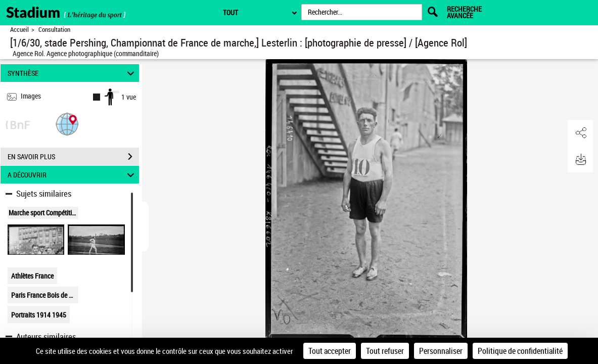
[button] (67, 124)
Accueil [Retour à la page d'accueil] (19, 30)
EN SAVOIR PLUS (73, 157)
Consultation (54, 30)
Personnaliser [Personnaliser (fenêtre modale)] (441, 351)
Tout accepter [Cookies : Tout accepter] (330, 351)
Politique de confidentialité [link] (520, 351)
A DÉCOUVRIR (72, 175)
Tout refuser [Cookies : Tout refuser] (385, 351)
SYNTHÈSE (72, 73)
